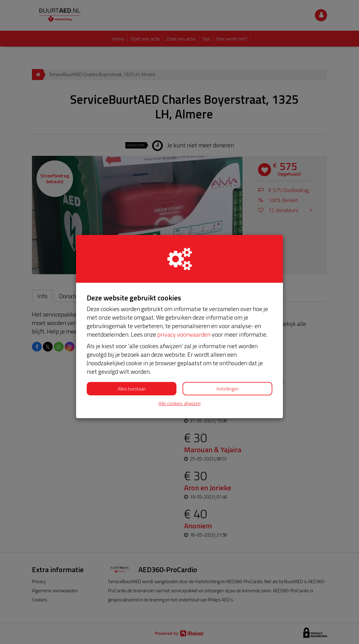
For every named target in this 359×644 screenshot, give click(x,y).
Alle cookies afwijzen (179, 403)
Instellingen (228, 389)
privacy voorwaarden (184, 334)
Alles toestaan (132, 389)
